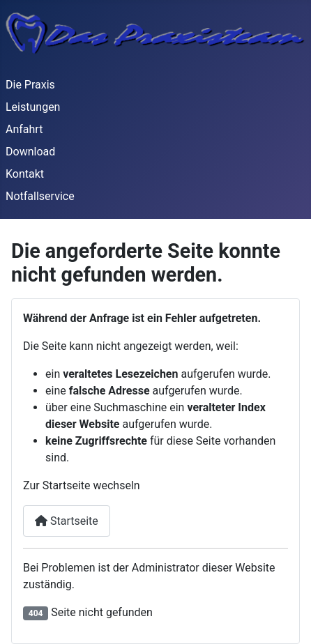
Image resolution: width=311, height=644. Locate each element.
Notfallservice (40, 196)
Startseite (67, 521)
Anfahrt (24, 129)
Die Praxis (30, 85)
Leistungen (33, 107)
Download (30, 152)
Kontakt (25, 174)
